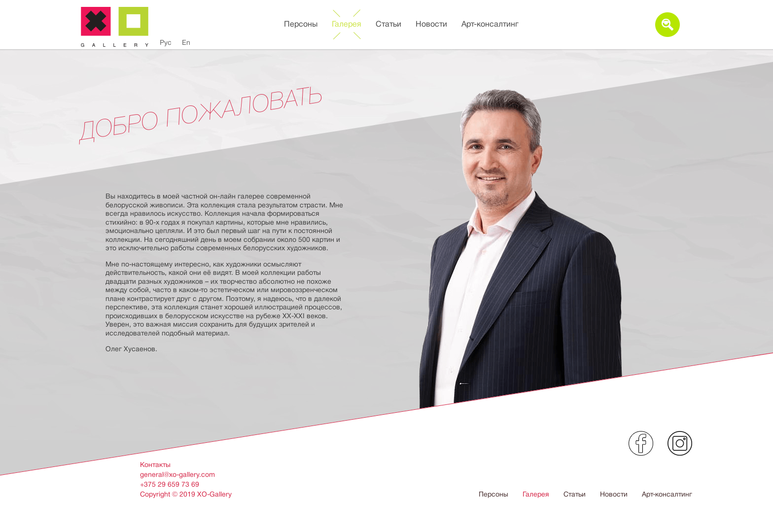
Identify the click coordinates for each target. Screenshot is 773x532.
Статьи (388, 24)
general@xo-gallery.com (177, 474)
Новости (431, 24)
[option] (386, 278)
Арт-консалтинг (490, 24)
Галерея (347, 24)
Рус (166, 42)
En (186, 42)
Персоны (301, 24)
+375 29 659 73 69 (170, 484)
